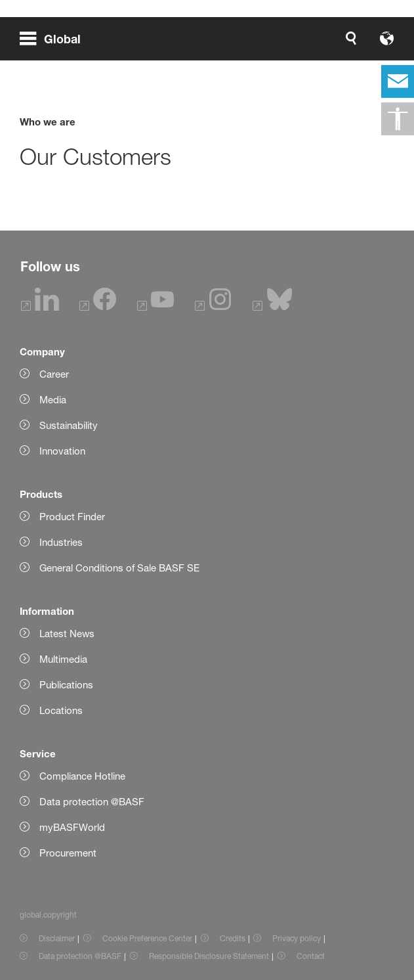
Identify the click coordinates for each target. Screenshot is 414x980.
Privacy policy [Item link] (297, 938)
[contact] (398, 81)
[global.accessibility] (398, 119)
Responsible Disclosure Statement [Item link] (209, 956)
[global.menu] (55, 38)
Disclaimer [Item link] (57, 938)
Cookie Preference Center (147, 938)
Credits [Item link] (233, 938)
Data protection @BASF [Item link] (80, 956)
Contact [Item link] (311, 956)
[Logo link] (353, 38)
